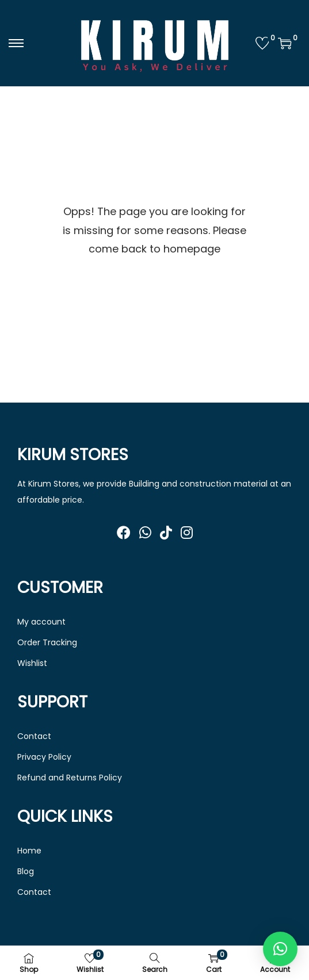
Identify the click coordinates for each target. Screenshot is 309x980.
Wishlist (32, 663)
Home (29, 851)
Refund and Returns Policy (70, 778)
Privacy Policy (44, 757)
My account (41, 622)
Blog (26, 871)
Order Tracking (47, 642)
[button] (280, 949)
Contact (34, 736)
